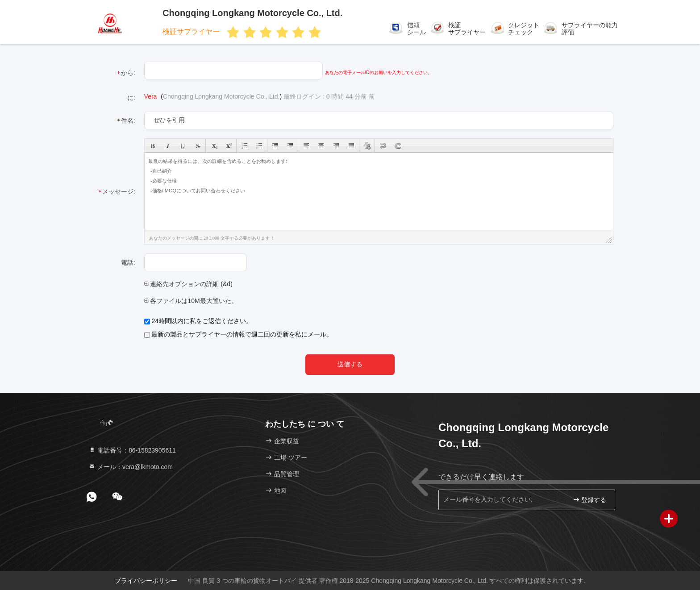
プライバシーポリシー (146, 581)
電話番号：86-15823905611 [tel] (132, 450)
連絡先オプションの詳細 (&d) (188, 284)
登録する (590, 500)
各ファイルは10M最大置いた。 (191, 301)
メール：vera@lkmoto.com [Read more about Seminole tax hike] (131, 467)
